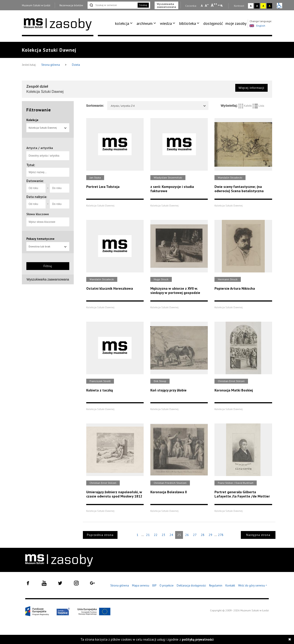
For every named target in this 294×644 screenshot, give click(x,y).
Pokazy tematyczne (40, 239)
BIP (154, 586)
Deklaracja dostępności (191, 586)
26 (187, 535)
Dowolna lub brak (48, 246)
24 (171, 535)
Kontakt (230, 586)
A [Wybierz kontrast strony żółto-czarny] (263, 6)
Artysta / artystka (40, 148)
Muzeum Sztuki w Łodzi (36, 5)
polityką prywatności (198, 639)
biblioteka (188, 23)
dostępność (213, 23)
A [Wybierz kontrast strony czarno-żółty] (270, 6)
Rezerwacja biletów (71, 5)
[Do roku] (59, 188)
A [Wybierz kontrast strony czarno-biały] (257, 6)
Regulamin (216, 586)
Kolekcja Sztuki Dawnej (48, 128)
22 (156, 535)
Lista (258, 106)
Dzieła (76, 65)
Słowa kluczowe (38, 214)
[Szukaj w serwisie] (112, 5)
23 (164, 535)
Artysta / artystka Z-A (159, 106)
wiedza (166, 23)
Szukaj (143, 5)
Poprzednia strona (100, 535)
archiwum (145, 23)
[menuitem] (125, 23)
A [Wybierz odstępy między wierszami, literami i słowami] (222, 6)
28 (203, 535)
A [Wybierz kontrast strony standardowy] (251, 6)
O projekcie (167, 586)
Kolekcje (32, 120)
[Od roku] (36, 188)
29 (210, 535)
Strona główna (51, 65)
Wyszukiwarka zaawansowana (166, 5)
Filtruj (48, 266)
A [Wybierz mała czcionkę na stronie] (202, 6)
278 (221, 535)
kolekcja (122, 23)
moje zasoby (236, 23)
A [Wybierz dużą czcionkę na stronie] (214, 5)
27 (195, 535)
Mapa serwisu (141, 586)
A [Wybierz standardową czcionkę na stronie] (207, 5)
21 (148, 535)
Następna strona (258, 535)
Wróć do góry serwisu (253, 586)
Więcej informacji (251, 88)
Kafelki (246, 106)
